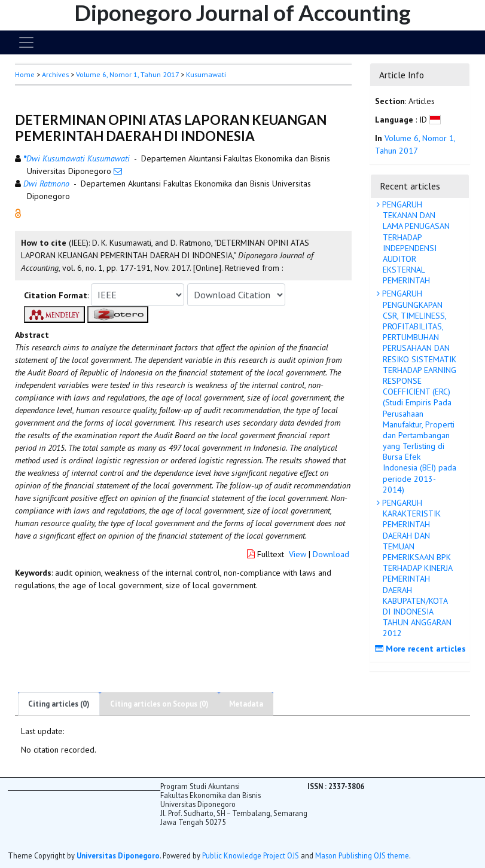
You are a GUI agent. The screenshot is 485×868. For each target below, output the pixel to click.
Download (331, 554)
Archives (55, 74)
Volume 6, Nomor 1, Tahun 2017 (127, 74)
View (298, 554)
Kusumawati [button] (206, 74)
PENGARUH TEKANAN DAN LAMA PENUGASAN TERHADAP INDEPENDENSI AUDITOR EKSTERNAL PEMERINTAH (415, 242)
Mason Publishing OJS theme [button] (362, 855)
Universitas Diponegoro (118, 855)
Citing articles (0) (59, 704)
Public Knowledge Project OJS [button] (251, 855)
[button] (18, 213)
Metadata (246, 704)
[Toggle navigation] (26, 42)
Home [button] (25, 74)
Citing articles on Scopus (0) (159, 704)
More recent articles (422, 649)
